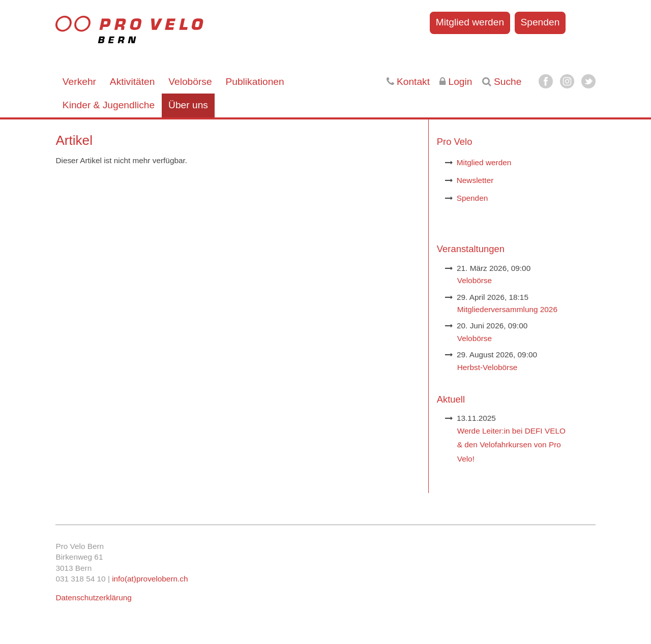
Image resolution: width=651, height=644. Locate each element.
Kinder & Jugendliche (109, 105)
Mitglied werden (470, 22)
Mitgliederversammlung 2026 (507, 309)
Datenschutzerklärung (93, 597)
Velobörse (190, 82)
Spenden (540, 22)
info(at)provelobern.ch (150, 579)
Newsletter (475, 180)
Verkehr (79, 82)
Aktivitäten (132, 82)
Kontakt (408, 82)
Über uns (188, 105)
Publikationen (255, 82)
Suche (502, 82)
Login (456, 82)
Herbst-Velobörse (487, 367)
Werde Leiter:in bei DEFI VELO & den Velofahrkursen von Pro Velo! (511, 445)
